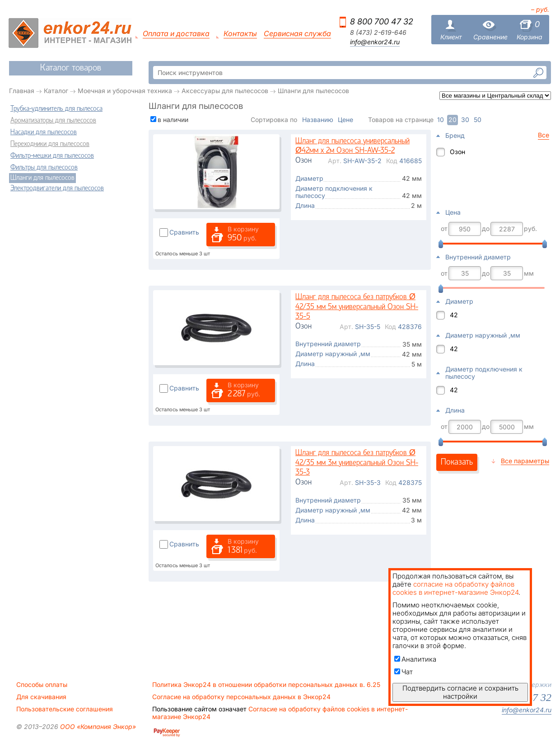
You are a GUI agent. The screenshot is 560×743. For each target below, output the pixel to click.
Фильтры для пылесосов (44, 168)
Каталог (56, 91)
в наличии (173, 120)
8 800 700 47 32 (382, 21)
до (486, 229)
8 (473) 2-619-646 (378, 33)
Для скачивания (41, 697)
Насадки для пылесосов (44, 132)
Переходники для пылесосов (50, 144)
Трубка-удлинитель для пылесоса (56, 109)
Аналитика (415, 659)
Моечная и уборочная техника (125, 91)
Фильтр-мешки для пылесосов (52, 156)
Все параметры (525, 461)
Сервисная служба (297, 34)
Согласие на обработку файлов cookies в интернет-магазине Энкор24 (280, 713)
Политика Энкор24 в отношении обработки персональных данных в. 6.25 (266, 685)
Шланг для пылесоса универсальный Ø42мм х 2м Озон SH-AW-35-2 (352, 146)
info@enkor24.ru (375, 42)
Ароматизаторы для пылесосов (53, 121)
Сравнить (184, 232)
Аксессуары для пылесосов (225, 91)
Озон (457, 152)
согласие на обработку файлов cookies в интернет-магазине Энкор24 (455, 588)
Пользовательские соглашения (65, 709)
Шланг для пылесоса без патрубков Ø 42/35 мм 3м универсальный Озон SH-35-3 (357, 463)
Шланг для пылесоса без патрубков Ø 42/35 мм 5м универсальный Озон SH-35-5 (357, 307)
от (444, 229)
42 (454, 315)
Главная (22, 91)
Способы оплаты (42, 685)
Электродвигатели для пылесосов (57, 188)
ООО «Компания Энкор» (97, 727)
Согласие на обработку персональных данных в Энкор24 (241, 697)
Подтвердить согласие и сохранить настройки (460, 692)
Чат (404, 672)
